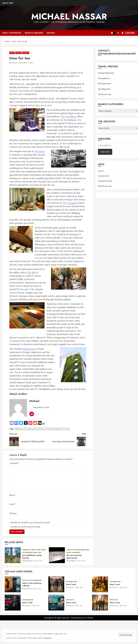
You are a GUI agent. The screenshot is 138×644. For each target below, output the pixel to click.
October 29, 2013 (75, 561)
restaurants (76, 552)
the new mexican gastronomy (74, 557)
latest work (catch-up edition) (32, 584)
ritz (64, 429)
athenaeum (19, 429)
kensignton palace (31, 429)
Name (13, 495)
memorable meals (83, 550)
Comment (14, 463)
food (12, 53)
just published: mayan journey (32, 557)
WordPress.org (105, 186)
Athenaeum (29, 349)
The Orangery (70, 203)
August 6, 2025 (117, 588)
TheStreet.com (104, 94)
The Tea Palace (69, 116)
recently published (34, 33)
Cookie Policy (48, 638)
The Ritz (32, 272)
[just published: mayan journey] (13, 555)
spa (40, 552)
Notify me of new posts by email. (26, 527)
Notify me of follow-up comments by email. (31, 522)
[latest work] (56, 584)
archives (51, 33)
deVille (62, 228)
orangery (58, 429)
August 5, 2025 (30, 606)
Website (13, 513)
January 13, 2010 (27, 63)
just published (27, 552)
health (38, 550)
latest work (26, 580)
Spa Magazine (104, 89)
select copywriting (12, 33)
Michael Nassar (69, 16)
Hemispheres (104, 78)
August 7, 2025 (74, 588)
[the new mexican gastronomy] (57, 555)
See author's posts (41, 407)
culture (33, 550)
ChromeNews (77, 618)
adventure (26, 550)
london (26, 53)
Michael (14, 63)
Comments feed (105, 181)
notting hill (49, 429)
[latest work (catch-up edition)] (13, 584)
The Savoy (40, 151)
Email (13, 504)
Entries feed (103, 176)
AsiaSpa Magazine (106, 73)
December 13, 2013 (31, 561)
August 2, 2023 (117, 606)
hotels (18, 53)
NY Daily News (105, 84)
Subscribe (128, 33)
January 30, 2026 (31, 589)
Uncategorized (36, 580)
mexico (36, 552)
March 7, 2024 (73, 606)
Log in (101, 171)
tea (68, 429)
